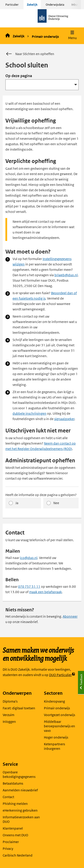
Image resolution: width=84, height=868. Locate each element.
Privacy (8, 849)
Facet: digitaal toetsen (19, 708)
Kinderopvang (54, 701)
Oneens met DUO (15, 835)
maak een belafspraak (45, 592)
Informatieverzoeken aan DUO (21, 819)
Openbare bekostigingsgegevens (19, 774)
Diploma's (10, 701)
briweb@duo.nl (66, 275)
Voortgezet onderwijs (59, 715)
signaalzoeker (64, 419)
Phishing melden (15, 804)
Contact (8, 797)
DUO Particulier (62, 675)
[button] (72, 36)
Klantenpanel (13, 828)
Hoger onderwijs (56, 737)
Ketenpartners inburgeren (54, 746)
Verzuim (9, 715)
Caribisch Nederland (18, 855)
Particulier (12, 5)
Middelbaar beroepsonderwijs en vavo (59, 726)
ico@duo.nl (29, 558)
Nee (56, 503)
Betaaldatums (13, 783)
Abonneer (70, 616)
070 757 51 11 (29, 586)
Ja (17, 503)
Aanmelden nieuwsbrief (20, 790)
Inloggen (9, 722)
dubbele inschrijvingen (29, 413)
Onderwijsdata (55, 5)
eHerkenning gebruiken (20, 810)
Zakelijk (32, 5)
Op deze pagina (19, 76)
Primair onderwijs (45, 37)
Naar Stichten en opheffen (30, 54)
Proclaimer (11, 842)
